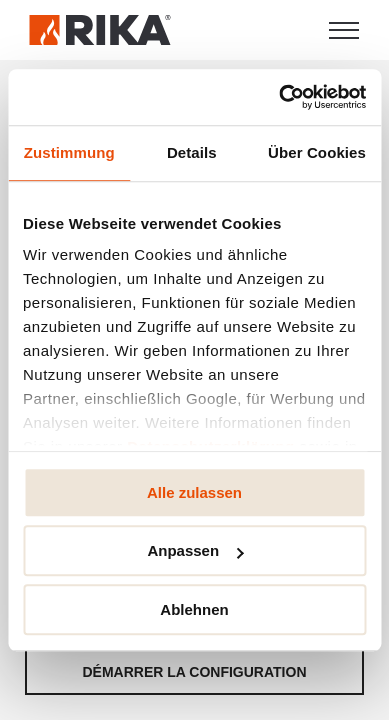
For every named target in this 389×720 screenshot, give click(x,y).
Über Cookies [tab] (317, 152)
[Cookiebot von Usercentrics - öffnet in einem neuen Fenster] (279, 97)
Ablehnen (194, 609)
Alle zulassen (194, 492)
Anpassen (195, 550)
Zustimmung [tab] (69, 152)
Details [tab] (192, 152)
